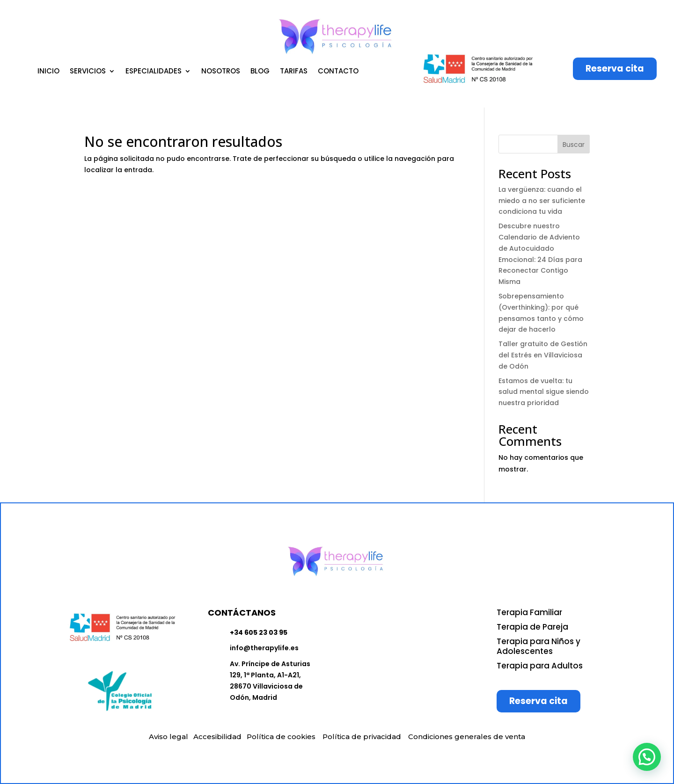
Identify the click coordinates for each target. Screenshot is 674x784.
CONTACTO (338, 72)
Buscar (574, 145)
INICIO (48, 72)
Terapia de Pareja (532, 627)
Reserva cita (615, 69)
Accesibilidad (217, 737)
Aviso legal (168, 737)
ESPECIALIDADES (154, 72)
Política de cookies (281, 737)
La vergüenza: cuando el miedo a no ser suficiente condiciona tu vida (542, 201)
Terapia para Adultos (540, 666)
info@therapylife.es (264, 648)
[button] (647, 757)
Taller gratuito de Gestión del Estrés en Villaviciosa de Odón (543, 355)
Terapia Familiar (529, 612)
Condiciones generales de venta (467, 737)
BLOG (260, 72)
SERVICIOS (88, 72)
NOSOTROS (221, 72)
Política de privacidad (362, 737)
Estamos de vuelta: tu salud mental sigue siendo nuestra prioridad (544, 392)
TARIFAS (294, 72)
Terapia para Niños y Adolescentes (538, 646)
